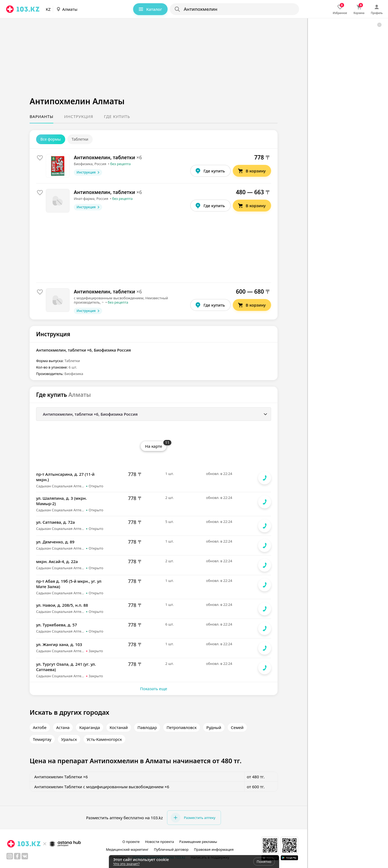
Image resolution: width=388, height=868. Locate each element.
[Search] (234, 9)
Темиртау (42, 739)
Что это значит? (126, 864)
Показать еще (154, 689)
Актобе (40, 727)
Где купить (117, 116)
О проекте (131, 842)
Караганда (90, 727)
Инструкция (79, 116)
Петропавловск (182, 727)
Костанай (119, 727)
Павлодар (147, 727)
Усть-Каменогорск (104, 739)
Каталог (150, 9)
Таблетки (80, 139)
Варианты (41, 116)
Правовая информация (214, 849)
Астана (63, 727)
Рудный (214, 727)
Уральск (69, 739)
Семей (237, 727)
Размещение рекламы (198, 842)
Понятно (264, 862)
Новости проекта (159, 842)
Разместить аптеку (193, 818)
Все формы (51, 139)
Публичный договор (171, 849)
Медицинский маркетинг (127, 849)
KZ (48, 9)
